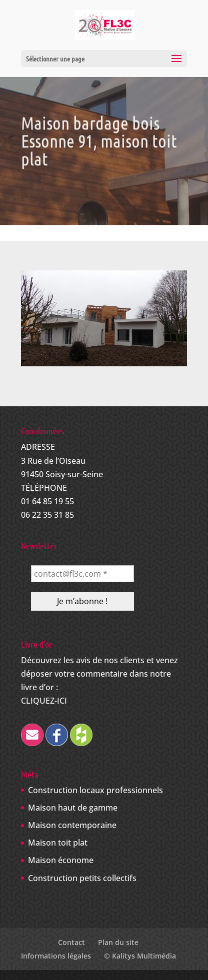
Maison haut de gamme (73, 808)
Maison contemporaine (72, 825)
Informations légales (56, 956)
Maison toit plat (58, 843)
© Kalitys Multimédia (140, 956)
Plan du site (118, 942)
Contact (71, 942)
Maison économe (61, 860)
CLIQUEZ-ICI (44, 701)
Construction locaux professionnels (95, 790)
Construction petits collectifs (82, 878)
